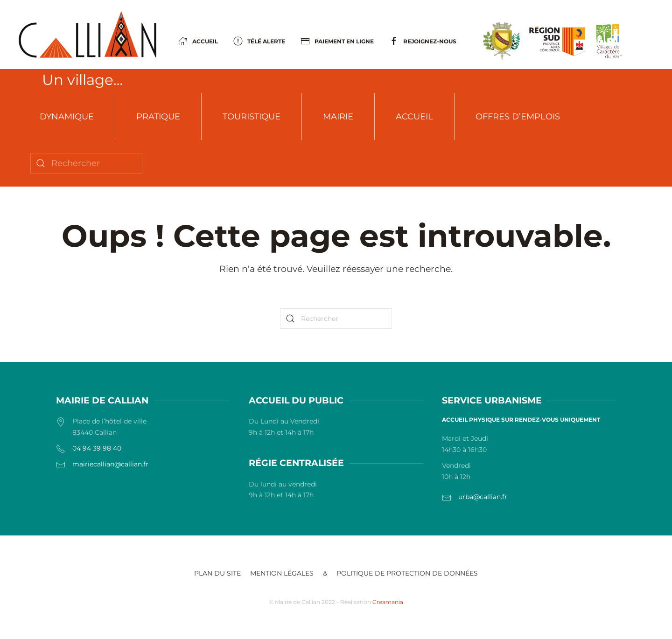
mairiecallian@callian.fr (110, 464)
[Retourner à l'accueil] (87, 35)
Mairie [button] (338, 117)
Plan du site (217, 573)
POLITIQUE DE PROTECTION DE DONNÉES (407, 573)
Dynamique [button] (67, 117)
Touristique (252, 117)
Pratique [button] (158, 117)
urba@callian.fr (483, 497)
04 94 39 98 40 (97, 448)
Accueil (414, 117)
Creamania (388, 602)
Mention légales (282, 573)
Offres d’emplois (518, 117)
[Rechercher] (86, 163)
